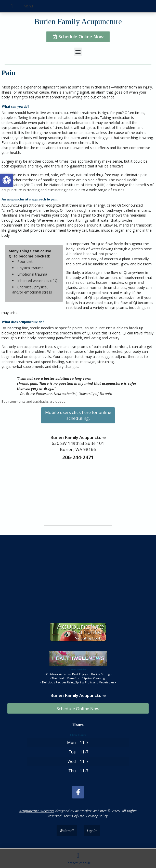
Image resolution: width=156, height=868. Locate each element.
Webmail (67, 831)
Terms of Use (74, 816)
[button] (7, 180)
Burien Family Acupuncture (78, 22)
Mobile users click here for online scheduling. (78, 415)
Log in (92, 831)
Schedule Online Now (78, 709)
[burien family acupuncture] (78, 577)
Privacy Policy (97, 816)
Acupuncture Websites (37, 811)
